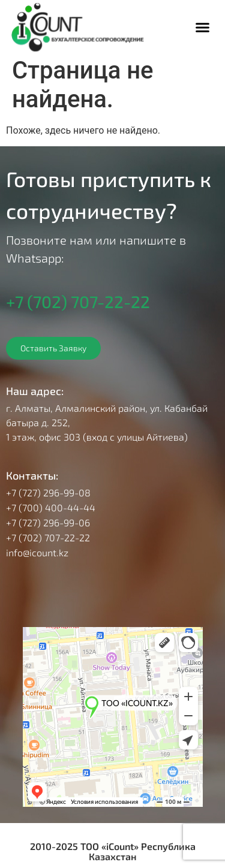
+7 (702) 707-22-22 (78, 302)
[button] (203, 28)
